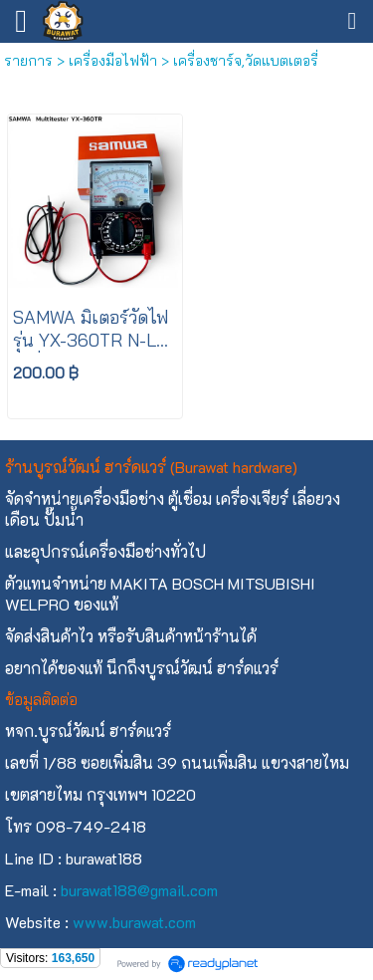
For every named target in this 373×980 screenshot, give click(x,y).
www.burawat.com (134, 922)
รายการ (28, 61)
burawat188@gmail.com (139, 890)
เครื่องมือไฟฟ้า (113, 61)
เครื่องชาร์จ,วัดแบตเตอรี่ (246, 61)
